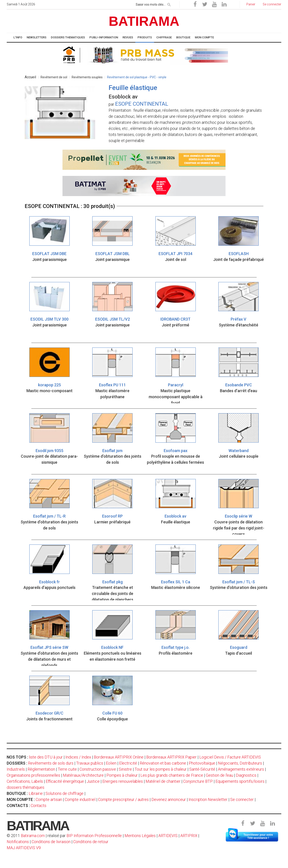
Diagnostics (246, 775)
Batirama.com (33, 836)
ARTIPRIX (189, 836)
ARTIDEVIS (168, 836)
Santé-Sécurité (202, 769)
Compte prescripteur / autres (123, 799)
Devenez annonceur (169, 799)
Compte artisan (49, 799)
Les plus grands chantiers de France (172, 775)
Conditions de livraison (51, 842)
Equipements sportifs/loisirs (240, 781)
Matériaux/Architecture (83, 775)
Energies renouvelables (123, 781)
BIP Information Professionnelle (94, 836)
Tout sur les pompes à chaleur (161, 769)
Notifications (18, 842)
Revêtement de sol (54, 77)
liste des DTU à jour (46, 757)
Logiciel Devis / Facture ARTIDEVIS (230, 757)
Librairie (36, 793)
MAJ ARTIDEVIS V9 (24, 848)
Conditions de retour (91, 842)
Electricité (128, 763)
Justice (93, 781)
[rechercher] (169, 4)
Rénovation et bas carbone (163, 763)
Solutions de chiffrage (64, 793)
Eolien (111, 763)
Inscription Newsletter (208, 799)
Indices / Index (78, 757)
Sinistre (125, 769)
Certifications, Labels (25, 781)
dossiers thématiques (26, 787)
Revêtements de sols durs (51, 763)
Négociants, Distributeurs (240, 763)
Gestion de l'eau (219, 775)
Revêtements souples (87, 77)
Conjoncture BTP (198, 781)
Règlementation (41, 769)
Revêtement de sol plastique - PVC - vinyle (137, 77)
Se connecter (242, 799)
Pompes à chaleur (122, 775)
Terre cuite (67, 769)
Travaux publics (90, 763)
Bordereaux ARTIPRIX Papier (171, 757)
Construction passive (98, 769)
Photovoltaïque (202, 763)
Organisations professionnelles (33, 775)
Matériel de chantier (163, 781)
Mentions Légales (140, 836)
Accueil (30, 77)
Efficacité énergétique (65, 781)
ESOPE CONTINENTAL (142, 104)
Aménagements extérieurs (241, 769)
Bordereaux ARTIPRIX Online (119, 757)
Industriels (16, 769)
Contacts (39, 806)
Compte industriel (80, 799)
